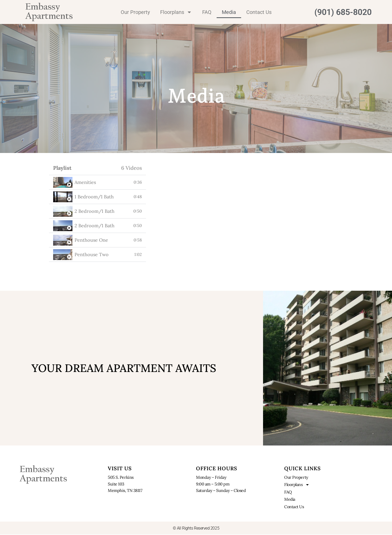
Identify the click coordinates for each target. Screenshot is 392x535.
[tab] (97, 182)
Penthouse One (91, 240)
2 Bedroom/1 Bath (95, 211)
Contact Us (259, 12)
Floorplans (176, 12)
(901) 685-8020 (343, 12)
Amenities (85, 182)
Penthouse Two (92, 254)
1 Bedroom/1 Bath (94, 197)
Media (229, 12)
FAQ (207, 12)
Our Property (135, 12)
